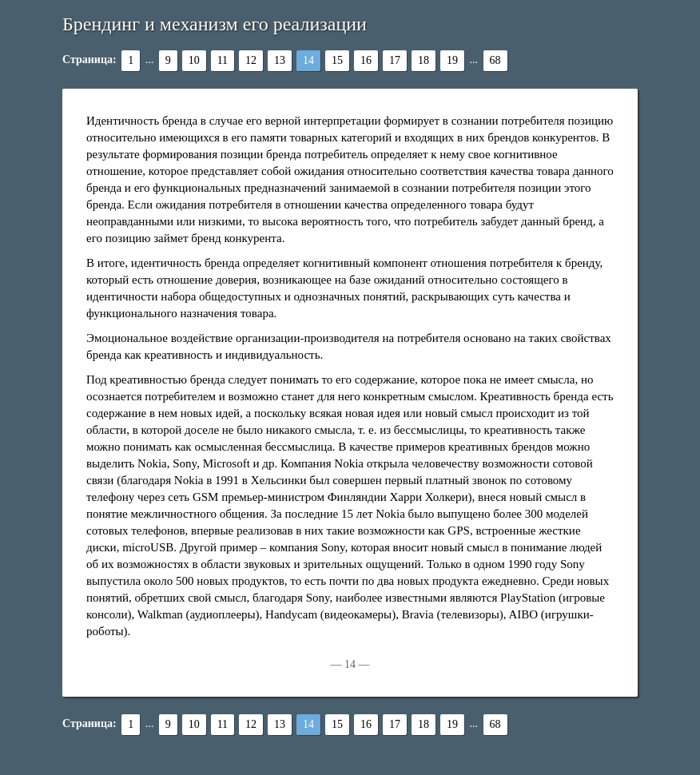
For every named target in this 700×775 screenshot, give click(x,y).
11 (223, 60)
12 (251, 60)
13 (280, 60)
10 (194, 60)
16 (366, 60)
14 (308, 60)
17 (395, 60)
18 (424, 60)
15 (337, 60)
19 (452, 60)
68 (495, 60)
